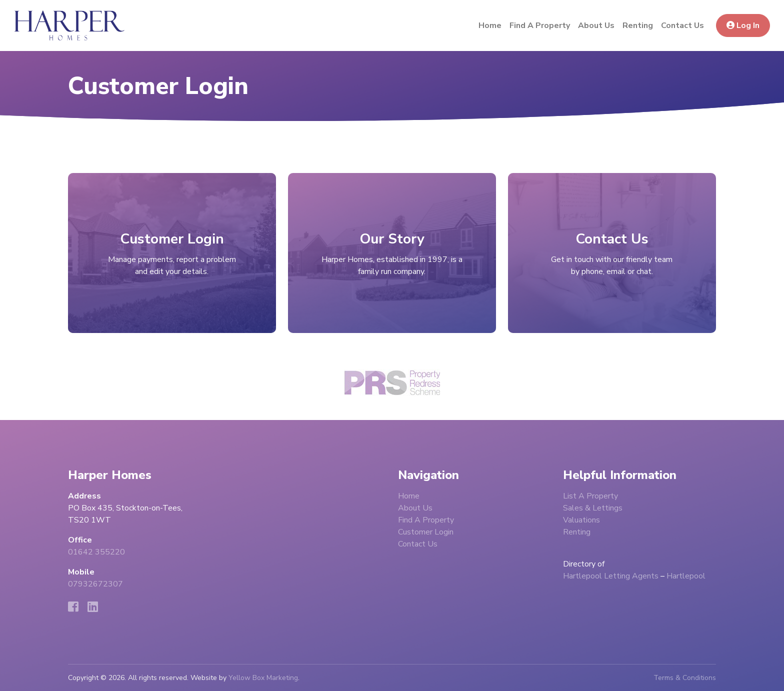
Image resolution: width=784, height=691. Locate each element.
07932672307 (95, 584)
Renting (638, 25)
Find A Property (540, 25)
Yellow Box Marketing (263, 678)
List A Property (590, 496)
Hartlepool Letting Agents (611, 576)
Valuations (581, 520)
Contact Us (682, 25)
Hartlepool (686, 576)
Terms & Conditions (685, 678)
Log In (743, 25)
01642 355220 (96, 552)
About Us (596, 25)
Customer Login (426, 532)
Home (490, 25)
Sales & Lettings (593, 508)
